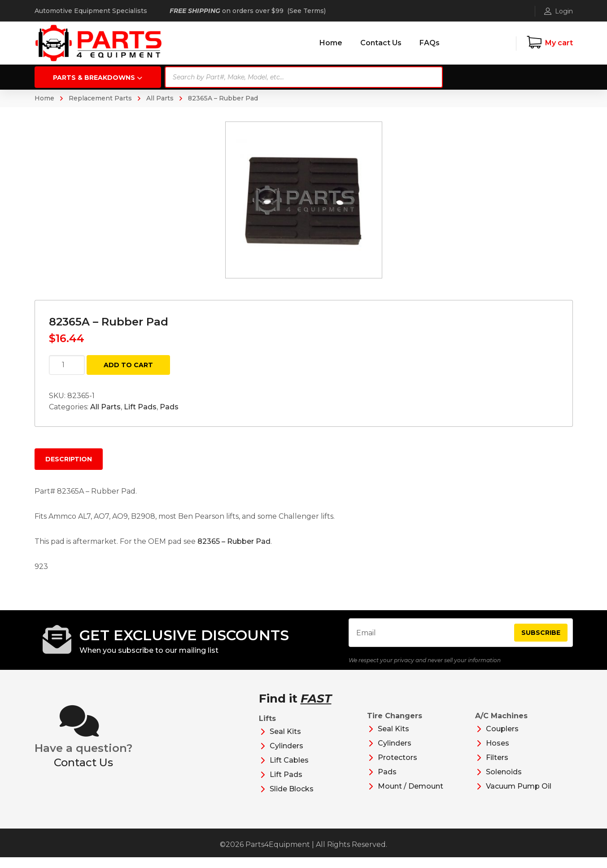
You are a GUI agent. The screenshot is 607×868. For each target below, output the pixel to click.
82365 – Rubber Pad (234, 541)
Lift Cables (289, 771)
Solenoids (504, 783)
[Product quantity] (67, 365)
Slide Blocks (292, 800)
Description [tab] (69, 459)
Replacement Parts (100, 98)
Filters (497, 768)
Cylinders (286, 757)
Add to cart (128, 365)
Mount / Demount (410, 797)
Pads (169, 407)
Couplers (502, 740)
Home (44, 98)
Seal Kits (285, 742)
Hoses (498, 754)
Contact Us (83, 773)
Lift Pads (140, 407)
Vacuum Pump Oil (519, 797)
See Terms (307, 11)
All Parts (160, 98)
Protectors (397, 768)
